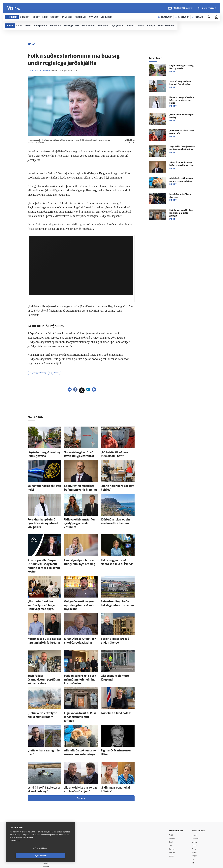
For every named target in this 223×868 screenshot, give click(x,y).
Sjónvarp (173, 818)
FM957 (195, 822)
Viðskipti (173, 804)
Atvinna (195, 807)
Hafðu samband (55, 818)
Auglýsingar (53, 814)
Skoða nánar (15, 848)
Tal (193, 829)
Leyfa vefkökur (57, 856)
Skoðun (173, 815)
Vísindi (62, 373)
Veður (194, 815)
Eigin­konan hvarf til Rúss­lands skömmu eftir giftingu (182, 213)
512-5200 (57, 811)
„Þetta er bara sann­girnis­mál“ (42, 719)
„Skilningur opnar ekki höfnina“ (116, 754)
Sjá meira (81, 763)
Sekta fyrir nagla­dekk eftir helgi (42, 485)
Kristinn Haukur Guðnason (39, 71)
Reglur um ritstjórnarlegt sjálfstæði (29, 812)
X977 (194, 826)
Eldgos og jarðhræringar (41, 373)
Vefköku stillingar (23, 856)
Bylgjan (195, 818)
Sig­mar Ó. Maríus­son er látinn (115, 719)
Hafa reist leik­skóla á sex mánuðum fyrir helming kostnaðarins (76, 656)
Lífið (171, 811)
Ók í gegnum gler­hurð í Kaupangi (117, 653)
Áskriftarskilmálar (56, 825)
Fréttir (172, 800)
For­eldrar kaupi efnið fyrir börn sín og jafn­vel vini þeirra (182, 100)
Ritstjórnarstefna (56, 822)
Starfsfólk (52, 829)
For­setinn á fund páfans (112, 687)
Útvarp (172, 822)
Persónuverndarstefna (28, 817)
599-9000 (26, 828)
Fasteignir (196, 804)
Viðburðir (196, 811)
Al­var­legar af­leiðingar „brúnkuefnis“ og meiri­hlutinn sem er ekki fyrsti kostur (44, 554)
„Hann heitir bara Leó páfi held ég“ (117, 485)
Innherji (195, 800)
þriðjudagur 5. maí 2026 (183, 9)
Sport (172, 807)
